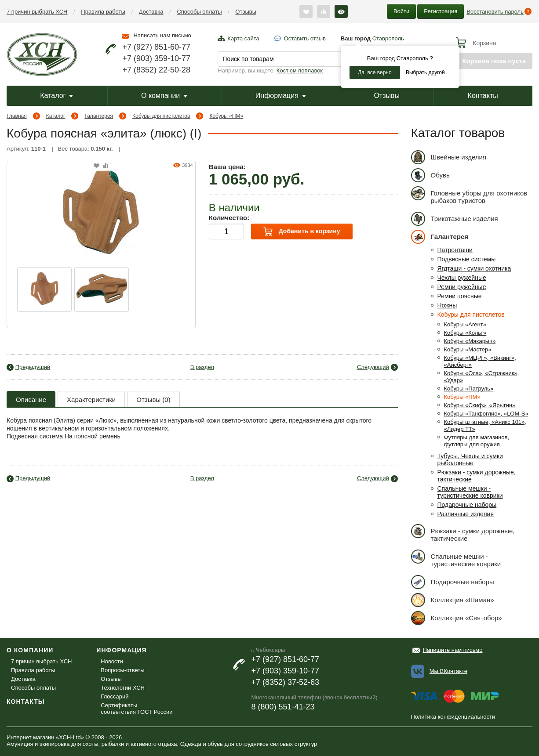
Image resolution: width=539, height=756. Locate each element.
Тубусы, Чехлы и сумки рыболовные (470, 459)
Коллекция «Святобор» (457, 618)
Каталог (56, 96)
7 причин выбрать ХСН (37, 12)
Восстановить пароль (495, 12)
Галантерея (99, 116)
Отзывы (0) (153, 400)
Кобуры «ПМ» (226, 116)
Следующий (373, 367)
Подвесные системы (467, 259)
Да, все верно (375, 72)
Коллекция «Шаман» (453, 600)
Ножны (447, 305)
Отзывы (246, 12)
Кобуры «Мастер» (468, 349)
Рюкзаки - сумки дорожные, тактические (463, 533)
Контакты (483, 96)
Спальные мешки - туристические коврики (470, 492)
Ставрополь (388, 38)
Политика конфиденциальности (453, 717)
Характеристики (91, 400)
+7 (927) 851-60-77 (156, 47)
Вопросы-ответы (122, 670)
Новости (112, 661)
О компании (164, 96)
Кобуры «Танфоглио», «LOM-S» (486, 414)
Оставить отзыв (305, 38)
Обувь (430, 175)
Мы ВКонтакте (448, 671)
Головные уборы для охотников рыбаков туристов (469, 195)
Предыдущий (33, 367)
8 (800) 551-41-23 (283, 707)
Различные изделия (466, 514)
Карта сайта (243, 38)
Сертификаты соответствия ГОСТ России (137, 709)
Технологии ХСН (123, 688)
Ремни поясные (460, 296)
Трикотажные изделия (455, 219)
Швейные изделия (449, 157)
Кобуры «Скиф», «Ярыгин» (480, 405)
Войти (401, 11)
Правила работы (103, 12)
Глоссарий (115, 696)
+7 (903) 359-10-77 (156, 58)
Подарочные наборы (467, 505)
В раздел (202, 367)
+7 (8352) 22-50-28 (156, 70)
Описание (31, 400)
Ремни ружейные (462, 287)
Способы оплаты (199, 12)
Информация (281, 96)
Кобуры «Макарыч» (470, 341)
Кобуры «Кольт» (465, 333)
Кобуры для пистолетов (161, 116)
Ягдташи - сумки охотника (474, 268)
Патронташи (455, 250)
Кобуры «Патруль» (469, 389)
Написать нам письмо (162, 35)
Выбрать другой (425, 72)
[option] (44, 289)
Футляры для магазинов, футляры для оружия (477, 441)
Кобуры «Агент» (465, 324)
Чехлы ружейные (462, 278)
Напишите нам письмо (453, 650)
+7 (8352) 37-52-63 (285, 682)
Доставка (151, 12)
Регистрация (441, 11)
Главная (17, 116)
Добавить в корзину (302, 232)
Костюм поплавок (300, 71)
